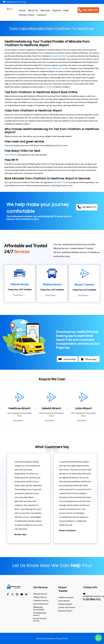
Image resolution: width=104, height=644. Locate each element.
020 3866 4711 (93, 599)
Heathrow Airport (60, 56)
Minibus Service (40, 597)
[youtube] (22, 595)
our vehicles (48, 87)
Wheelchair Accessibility (39, 608)
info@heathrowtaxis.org (14, 2)
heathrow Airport (66, 597)
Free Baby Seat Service (40, 614)
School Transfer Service (40, 620)
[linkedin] (26, 595)
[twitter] (12, 595)
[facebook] (8, 595)
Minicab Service (40, 594)
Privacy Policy (62, 638)
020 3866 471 (59, 182)
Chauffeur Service (41, 600)
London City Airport (67, 607)
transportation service (55, 68)
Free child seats (11, 155)
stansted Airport (65, 611)
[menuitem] (22, 11)
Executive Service (41, 604)
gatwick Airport (65, 604)
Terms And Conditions (45, 638)
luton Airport (64, 601)
